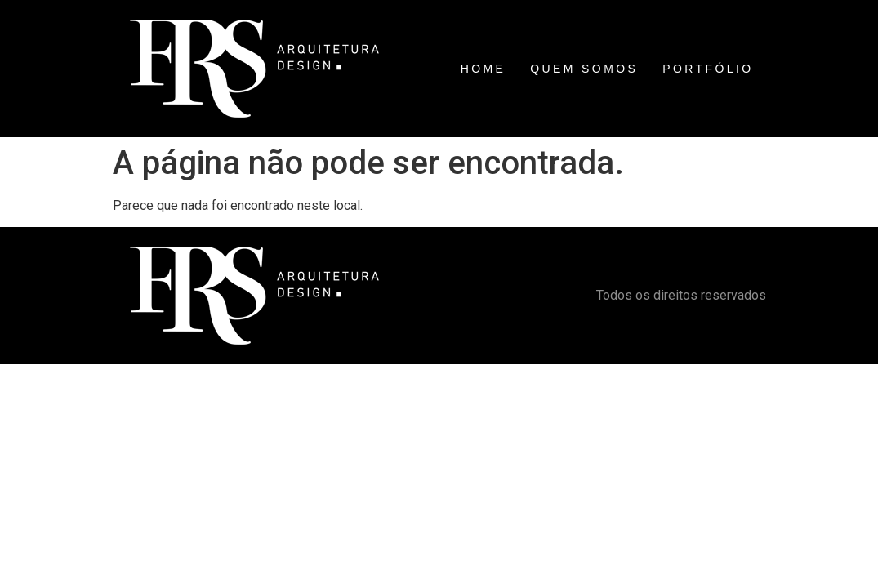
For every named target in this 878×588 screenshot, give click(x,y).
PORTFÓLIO (708, 69)
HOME (484, 69)
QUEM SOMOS (584, 69)
